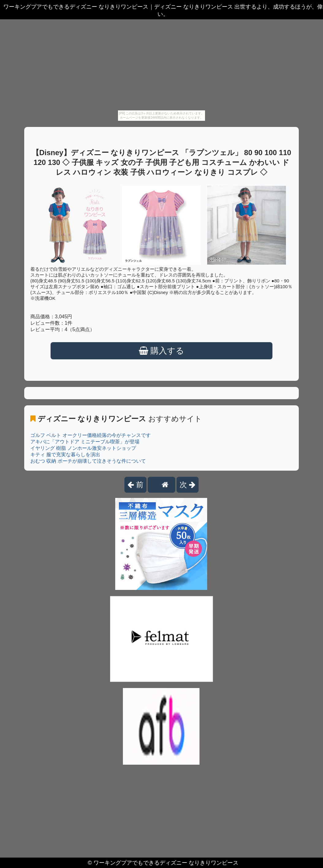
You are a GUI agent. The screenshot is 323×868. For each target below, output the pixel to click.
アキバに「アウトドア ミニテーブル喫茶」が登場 (85, 442)
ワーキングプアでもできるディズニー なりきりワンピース (166, 863)
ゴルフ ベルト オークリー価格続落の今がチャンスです (91, 435)
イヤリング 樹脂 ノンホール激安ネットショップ (83, 448)
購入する (162, 351)
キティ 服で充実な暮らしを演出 (65, 455)
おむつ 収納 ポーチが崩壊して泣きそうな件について (88, 461)
